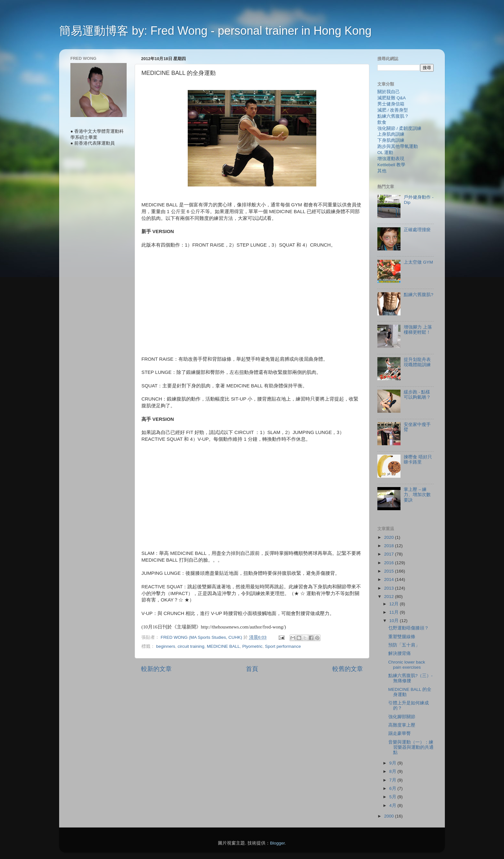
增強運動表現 (391, 159)
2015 (390, 571)
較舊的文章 (348, 669)
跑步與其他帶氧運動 (398, 146)
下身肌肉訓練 (391, 140)
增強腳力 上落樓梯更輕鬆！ (418, 330)
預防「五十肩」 (404, 645)
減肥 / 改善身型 (393, 110)
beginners (166, 646)
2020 (390, 537)
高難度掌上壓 (402, 725)
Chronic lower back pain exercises (407, 665)
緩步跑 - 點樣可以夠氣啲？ (417, 395)
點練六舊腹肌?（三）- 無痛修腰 (410, 678)
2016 (390, 563)
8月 (393, 771)
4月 (393, 805)
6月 (393, 788)
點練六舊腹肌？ (393, 116)
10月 (395, 621)
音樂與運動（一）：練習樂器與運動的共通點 (411, 747)
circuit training (191, 646)
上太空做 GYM (418, 262)
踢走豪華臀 (400, 733)
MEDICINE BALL (223, 646)
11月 (395, 612)
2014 (390, 579)
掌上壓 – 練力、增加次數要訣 (417, 495)
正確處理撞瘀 (417, 230)
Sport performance (283, 646)
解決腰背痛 (400, 653)
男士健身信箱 (391, 104)
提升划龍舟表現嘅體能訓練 (417, 362)
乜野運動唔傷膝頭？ (409, 628)
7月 (393, 780)
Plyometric (252, 646)
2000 (390, 816)
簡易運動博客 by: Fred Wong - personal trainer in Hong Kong (215, 31)
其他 (382, 171)
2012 (390, 597)
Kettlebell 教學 (391, 165)
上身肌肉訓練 (391, 134)
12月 (395, 604)
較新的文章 (156, 669)
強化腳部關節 (402, 717)
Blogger (277, 843)
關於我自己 (389, 92)
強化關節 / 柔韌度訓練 (399, 128)
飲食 (382, 122)
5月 (393, 797)
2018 (390, 546)
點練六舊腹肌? (419, 295)
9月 (393, 763)
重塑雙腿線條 (402, 637)
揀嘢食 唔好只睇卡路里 (418, 460)
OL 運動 (385, 153)
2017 (390, 554)
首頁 (252, 669)
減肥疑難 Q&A (392, 98)
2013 (390, 588)
